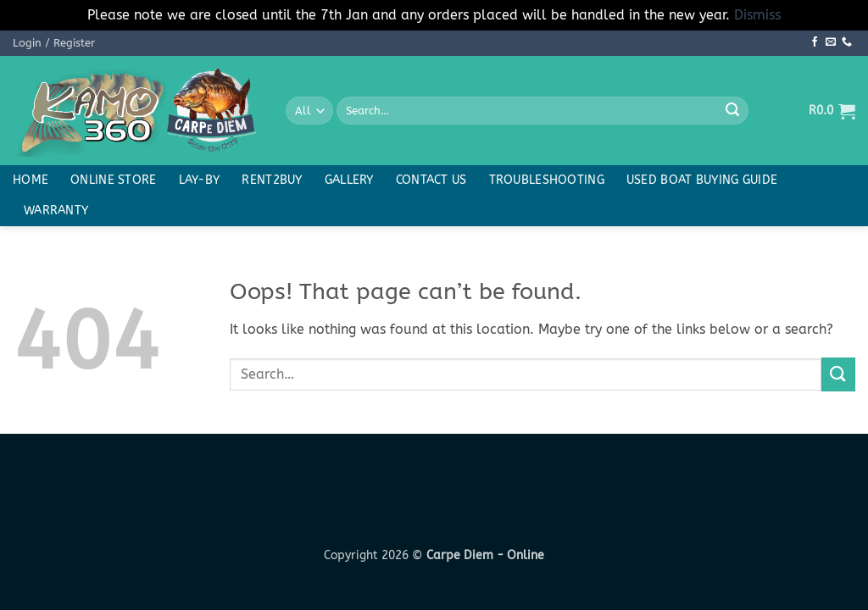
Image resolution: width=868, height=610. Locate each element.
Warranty (56, 211)
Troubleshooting (547, 180)
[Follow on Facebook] (815, 42)
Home (31, 180)
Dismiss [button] (757, 15)
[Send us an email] (831, 42)
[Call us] (847, 42)
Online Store (113, 180)
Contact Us (431, 180)
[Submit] (732, 111)
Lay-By (200, 180)
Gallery (349, 180)
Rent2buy (272, 180)
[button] (54, 43)
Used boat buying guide (702, 180)
